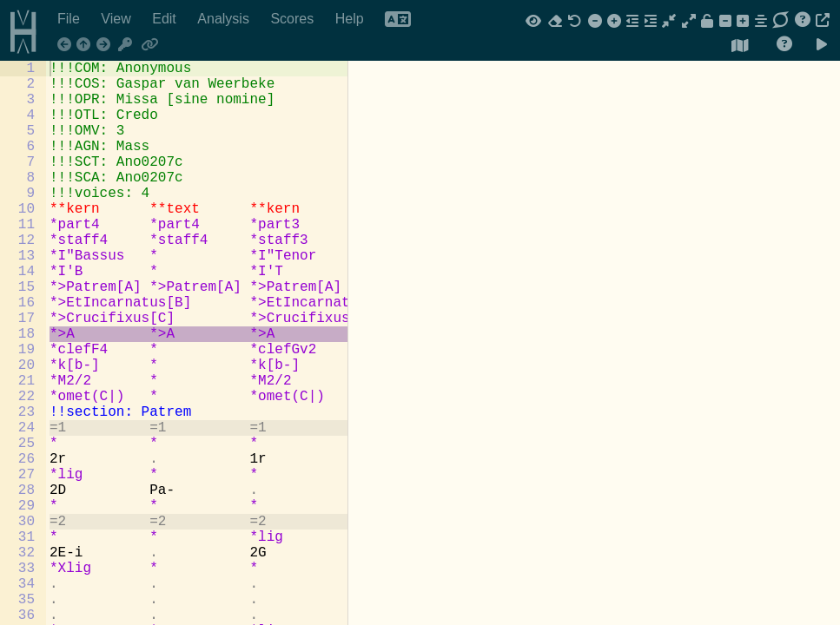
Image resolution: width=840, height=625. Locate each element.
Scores (294, 19)
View (118, 19)
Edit (166, 19)
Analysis (225, 19)
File (70, 19)
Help (351, 19)
